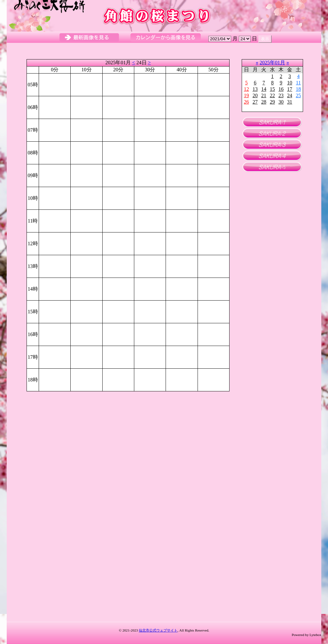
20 (255, 95)
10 (290, 83)
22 (272, 95)
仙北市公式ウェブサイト (158, 630)
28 (264, 102)
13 (255, 89)
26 (246, 102)
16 (281, 89)
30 (281, 102)
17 (290, 89)
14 (264, 89)
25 (298, 95)
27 (255, 102)
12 (246, 89)
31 (290, 102)
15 (272, 89)
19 (246, 95)
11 (298, 83)
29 (272, 102)
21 (264, 95)
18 (298, 89)
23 (281, 95)
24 (290, 95)
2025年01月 (272, 63)
